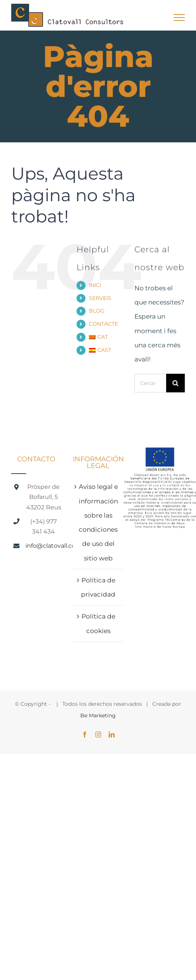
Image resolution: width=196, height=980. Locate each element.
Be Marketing (98, 715)
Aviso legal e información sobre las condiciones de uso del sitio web (98, 522)
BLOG (97, 311)
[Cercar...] (150, 383)
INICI (95, 285)
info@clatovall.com (43, 546)
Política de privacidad (98, 587)
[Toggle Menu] (179, 18)
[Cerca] (175, 383)
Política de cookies (98, 623)
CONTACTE (103, 324)
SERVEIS (100, 298)
